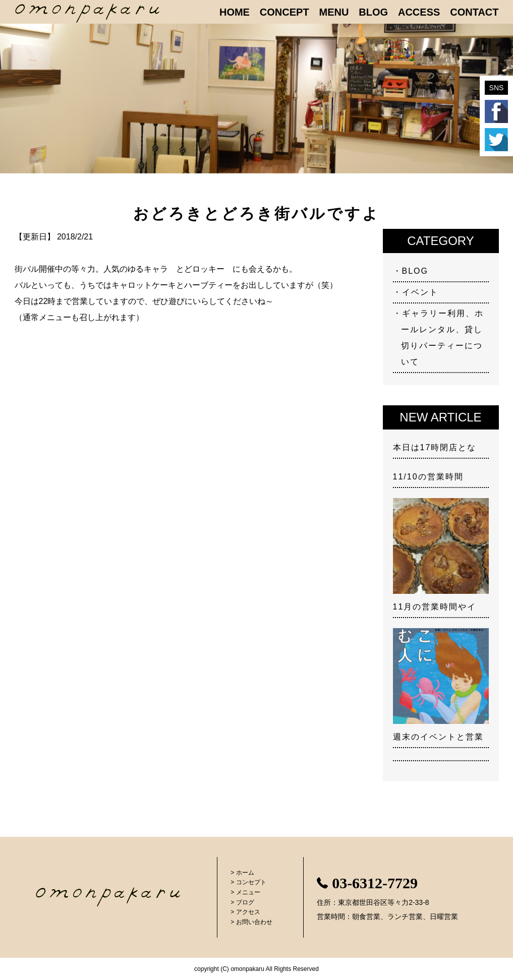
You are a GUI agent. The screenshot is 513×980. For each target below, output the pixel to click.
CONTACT (474, 12)
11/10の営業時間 (428, 477)
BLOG (373, 12)
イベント (420, 292)
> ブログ (242, 902)
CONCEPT (284, 12)
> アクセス (245, 912)
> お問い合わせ (251, 922)
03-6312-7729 (375, 883)
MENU (334, 12)
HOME (235, 12)
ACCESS (419, 12)
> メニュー (245, 892)
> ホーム (242, 873)
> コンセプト (248, 882)
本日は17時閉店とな (435, 447)
